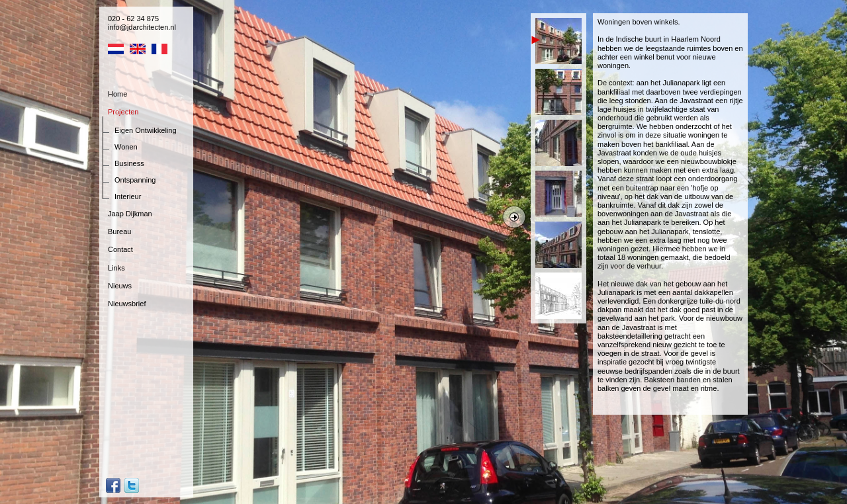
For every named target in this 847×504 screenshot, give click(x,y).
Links (116, 268)
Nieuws (120, 286)
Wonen (126, 147)
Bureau (119, 231)
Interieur (128, 196)
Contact (120, 249)
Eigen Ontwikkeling (146, 130)
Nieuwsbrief (127, 304)
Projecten (123, 112)
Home (117, 94)
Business (129, 163)
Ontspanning (135, 180)
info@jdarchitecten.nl (142, 27)
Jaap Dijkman (130, 214)
